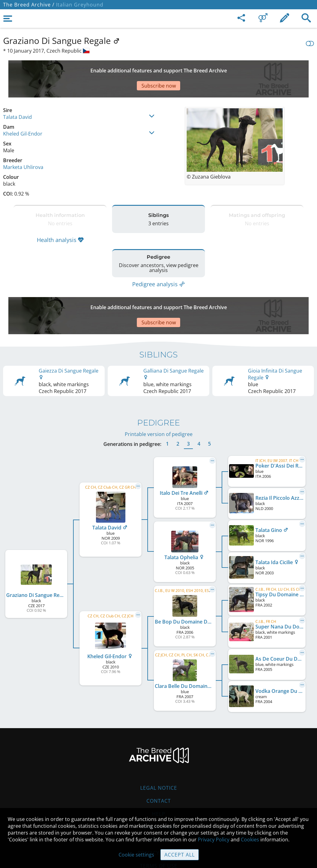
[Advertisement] (153, 68)
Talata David (17, 95)
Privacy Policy (214, 840)
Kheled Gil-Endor (23, 112)
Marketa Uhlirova (23, 145)
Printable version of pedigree (159, 397)
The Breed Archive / (29, 5)
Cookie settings (136, 855)
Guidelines (159, 790)
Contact (159, 764)
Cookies (159, 803)
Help (159, 777)
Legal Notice (159, 751)
